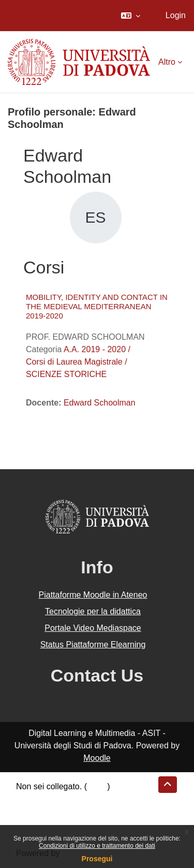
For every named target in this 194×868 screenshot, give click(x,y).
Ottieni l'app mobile (51, 824)
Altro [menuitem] (167, 62)
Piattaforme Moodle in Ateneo (93, 595)
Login (176, 15)
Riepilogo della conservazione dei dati (86, 799)
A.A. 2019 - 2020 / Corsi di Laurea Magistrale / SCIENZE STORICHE (78, 362)
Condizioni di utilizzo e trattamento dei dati (97, 846)
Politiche (32, 811)
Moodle (97, 758)
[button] (131, 16)
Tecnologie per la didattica (93, 611)
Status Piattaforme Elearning (93, 645)
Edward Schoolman (100, 403)
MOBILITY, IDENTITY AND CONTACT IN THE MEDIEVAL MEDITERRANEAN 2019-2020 (97, 306)
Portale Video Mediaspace (93, 628)
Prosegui (97, 859)
